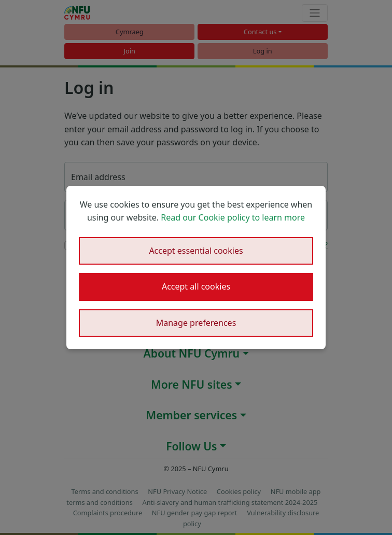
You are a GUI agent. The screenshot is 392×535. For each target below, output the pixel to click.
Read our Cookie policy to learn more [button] (233, 217)
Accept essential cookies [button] (196, 251)
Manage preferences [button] (196, 323)
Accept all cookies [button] (196, 286)
